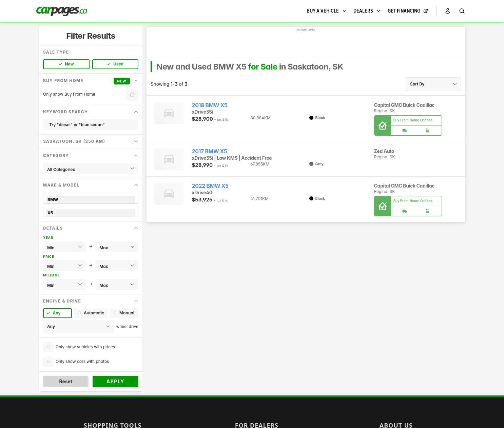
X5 (91, 213)
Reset (66, 381)
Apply (115, 381)
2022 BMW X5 (210, 186)
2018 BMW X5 (210, 105)
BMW (91, 200)
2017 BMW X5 (210, 151)
